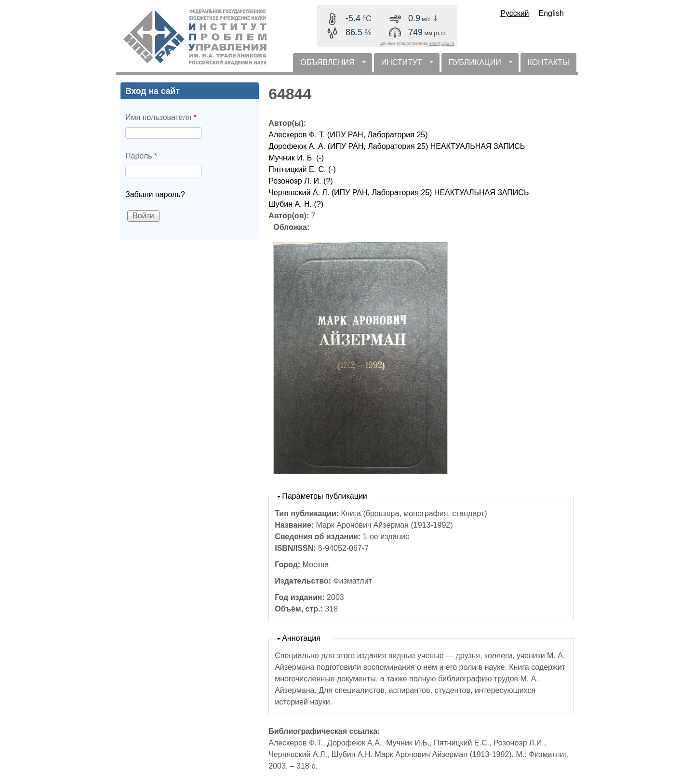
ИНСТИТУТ (404, 65)
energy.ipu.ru (442, 43)
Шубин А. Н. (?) (296, 204)
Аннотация (301, 638)
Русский (514, 13)
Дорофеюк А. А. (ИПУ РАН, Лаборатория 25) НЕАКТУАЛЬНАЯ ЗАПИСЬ (397, 146)
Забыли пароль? (155, 194)
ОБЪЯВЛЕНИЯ (329, 65)
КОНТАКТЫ (548, 62)
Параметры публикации (325, 496)
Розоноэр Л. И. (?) (300, 181)
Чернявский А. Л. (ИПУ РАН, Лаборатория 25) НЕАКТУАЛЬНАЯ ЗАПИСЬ (399, 193)
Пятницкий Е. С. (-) (302, 169)
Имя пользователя (161, 117)
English (551, 13)
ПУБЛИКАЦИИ (477, 65)
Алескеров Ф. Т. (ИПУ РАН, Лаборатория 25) (348, 135)
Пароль (141, 156)
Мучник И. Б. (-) (296, 158)
